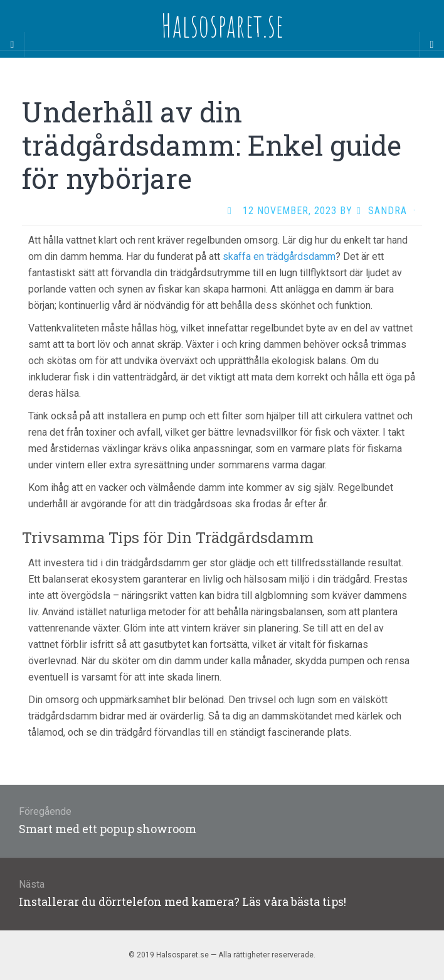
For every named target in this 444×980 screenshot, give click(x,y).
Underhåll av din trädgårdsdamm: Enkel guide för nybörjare (212, 145)
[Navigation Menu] (431, 45)
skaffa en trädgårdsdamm (279, 256)
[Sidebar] (13, 45)
